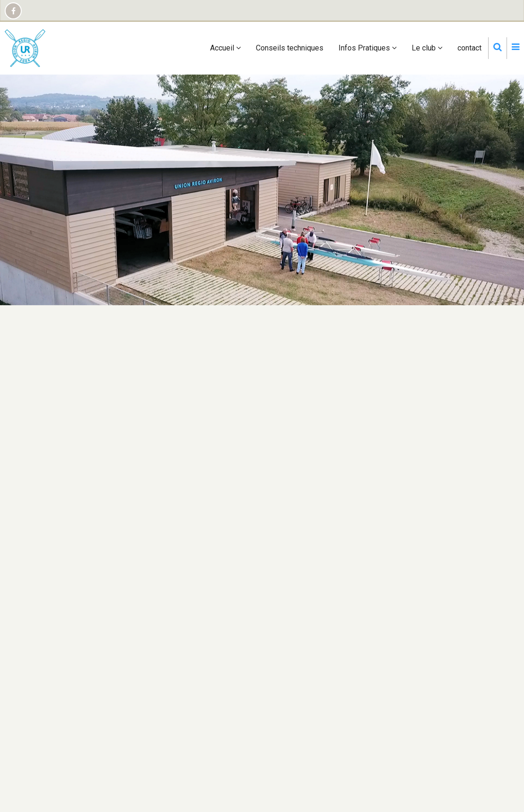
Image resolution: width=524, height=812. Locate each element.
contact (469, 48)
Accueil (225, 48)
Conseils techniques (290, 48)
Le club (427, 48)
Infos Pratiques (368, 48)
